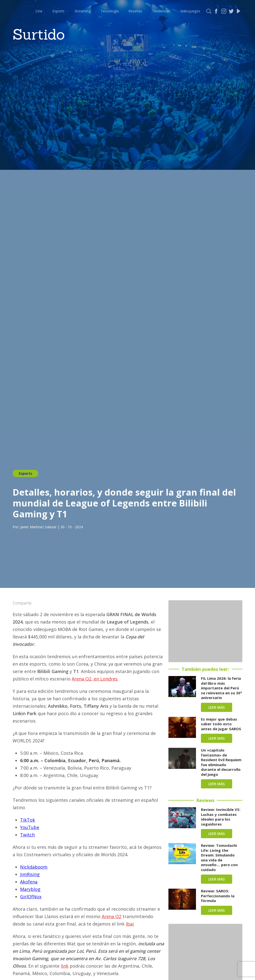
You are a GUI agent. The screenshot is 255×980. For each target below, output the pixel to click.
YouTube (30, 827)
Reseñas (135, 11)
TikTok (28, 820)
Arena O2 (112, 916)
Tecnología (110, 11)
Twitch (27, 835)
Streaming (83, 11)
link (65, 966)
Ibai (130, 924)
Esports (58, 11)
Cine (39, 11)
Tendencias (161, 11)
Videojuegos (190, 11)
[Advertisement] (205, 631)
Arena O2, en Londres (95, 679)
